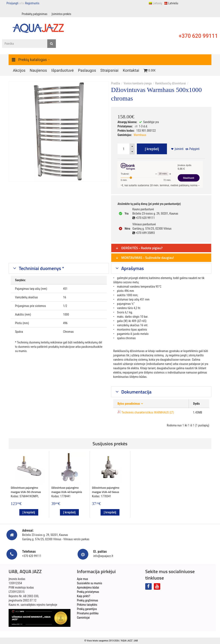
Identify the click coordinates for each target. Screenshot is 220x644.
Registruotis (32, 3)
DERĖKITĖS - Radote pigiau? (139, 248)
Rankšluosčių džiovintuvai (170, 83)
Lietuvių (155, 3)
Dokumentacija (136, 392)
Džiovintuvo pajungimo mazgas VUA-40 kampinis (67, 490)
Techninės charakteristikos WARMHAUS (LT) (148, 412)
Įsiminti (179, 149)
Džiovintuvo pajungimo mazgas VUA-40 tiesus (106, 490)
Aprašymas (132, 268)
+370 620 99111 (198, 36)
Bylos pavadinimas (129, 404)
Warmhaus (140, 135)
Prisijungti (12, 3)
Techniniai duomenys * (41, 268)
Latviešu (171, 3)
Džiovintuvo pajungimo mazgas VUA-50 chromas (26, 490)
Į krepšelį (152, 149)
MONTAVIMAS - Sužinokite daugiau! (145, 258)
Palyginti (194, 149)
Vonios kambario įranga (137, 83)
